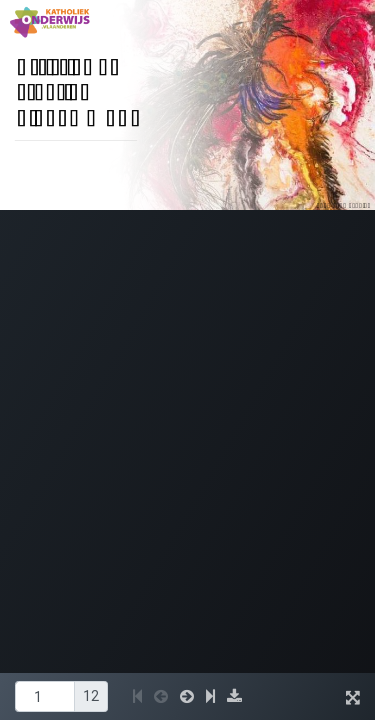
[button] (137, 696)
